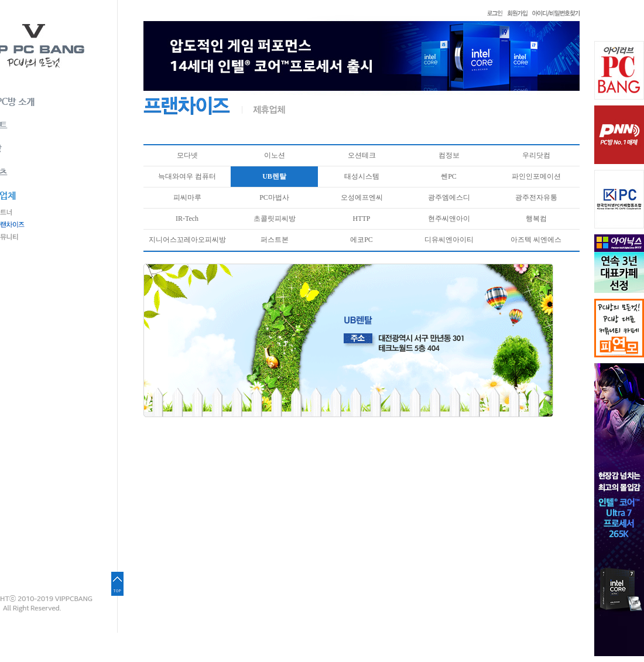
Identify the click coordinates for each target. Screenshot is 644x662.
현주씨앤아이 (449, 219)
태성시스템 (362, 176)
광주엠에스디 (449, 197)
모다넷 (187, 155)
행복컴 (536, 219)
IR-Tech (187, 219)
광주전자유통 (536, 197)
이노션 (275, 155)
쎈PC (449, 176)
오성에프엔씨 (362, 197)
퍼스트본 (275, 240)
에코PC (362, 240)
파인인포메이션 (536, 176)
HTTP (362, 219)
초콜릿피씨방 (275, 219)
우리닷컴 (536, 155)
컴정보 (449, 155)
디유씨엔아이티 (449, 240)
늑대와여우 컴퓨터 (187, 176)
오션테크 (362, 155)
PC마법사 (274, 197)
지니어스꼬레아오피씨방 (187, 240)
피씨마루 (187, 197)
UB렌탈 (274, 176)
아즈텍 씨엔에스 (536, 240)
